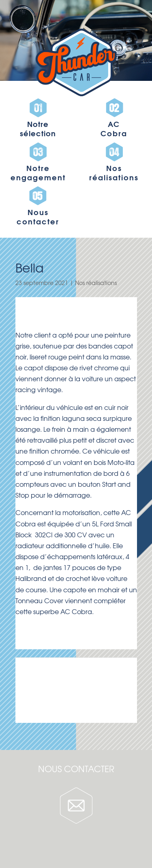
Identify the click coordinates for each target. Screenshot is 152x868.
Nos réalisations (96, 283)
